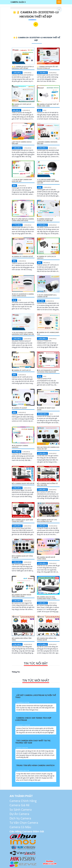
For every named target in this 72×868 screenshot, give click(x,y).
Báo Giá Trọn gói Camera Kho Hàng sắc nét (48, 448)
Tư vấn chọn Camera (24, 823)
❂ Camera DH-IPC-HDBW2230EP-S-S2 (48, 333)
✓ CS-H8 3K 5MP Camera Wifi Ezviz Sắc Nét (22, 180)
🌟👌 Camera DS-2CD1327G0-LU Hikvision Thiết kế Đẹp (23, 67)
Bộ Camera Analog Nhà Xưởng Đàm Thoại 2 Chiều (47, 598)
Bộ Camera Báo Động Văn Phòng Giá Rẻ (47, 639)
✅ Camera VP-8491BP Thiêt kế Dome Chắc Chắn (48, 105)
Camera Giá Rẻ (19, 805)
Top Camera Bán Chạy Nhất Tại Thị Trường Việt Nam (33, 742)
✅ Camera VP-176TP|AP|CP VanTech (22, 105)
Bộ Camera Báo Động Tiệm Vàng (22, 639)
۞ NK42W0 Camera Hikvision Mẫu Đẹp (47, 143)
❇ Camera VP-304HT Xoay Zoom (46, 409)
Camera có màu (20, 827)
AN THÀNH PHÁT (21, 796)
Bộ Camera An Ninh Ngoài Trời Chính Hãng (22, 596)
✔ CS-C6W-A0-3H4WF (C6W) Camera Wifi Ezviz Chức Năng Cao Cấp (48, 181)
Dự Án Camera (19, 814)
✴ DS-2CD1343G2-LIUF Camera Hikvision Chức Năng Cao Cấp (23, 333)
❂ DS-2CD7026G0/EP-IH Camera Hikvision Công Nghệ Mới (48, 371)
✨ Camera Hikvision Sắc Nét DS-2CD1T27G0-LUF (48, 67)
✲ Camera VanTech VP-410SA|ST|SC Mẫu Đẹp (45, 220)
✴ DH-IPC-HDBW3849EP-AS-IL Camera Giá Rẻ (47, 296)
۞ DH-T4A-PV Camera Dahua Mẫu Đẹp (22, 143)
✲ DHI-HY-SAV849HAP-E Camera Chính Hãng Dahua (23, 295)
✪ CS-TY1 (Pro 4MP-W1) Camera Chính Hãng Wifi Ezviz (23, 220)
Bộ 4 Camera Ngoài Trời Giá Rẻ (23, 483)
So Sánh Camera (21, 810)
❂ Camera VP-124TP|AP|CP (21, 370)
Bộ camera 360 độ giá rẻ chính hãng (46, 558)
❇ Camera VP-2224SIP (19, 408)
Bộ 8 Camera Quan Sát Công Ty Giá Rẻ (22, 557)
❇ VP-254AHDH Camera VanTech (20, 446)
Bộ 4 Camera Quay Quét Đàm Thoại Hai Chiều (22, 521)
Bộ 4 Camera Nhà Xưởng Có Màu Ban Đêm (47, 484)
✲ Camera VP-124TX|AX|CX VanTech (46, 257)
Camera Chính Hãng (23, 801)
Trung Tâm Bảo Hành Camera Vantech (35, 765)
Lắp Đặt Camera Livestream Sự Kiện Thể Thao (36, 696)
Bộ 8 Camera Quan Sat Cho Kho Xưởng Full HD (47, 521)
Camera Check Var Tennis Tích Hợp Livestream (33, 719)
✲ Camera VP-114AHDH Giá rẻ (22, 256)
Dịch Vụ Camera (20, 818)
